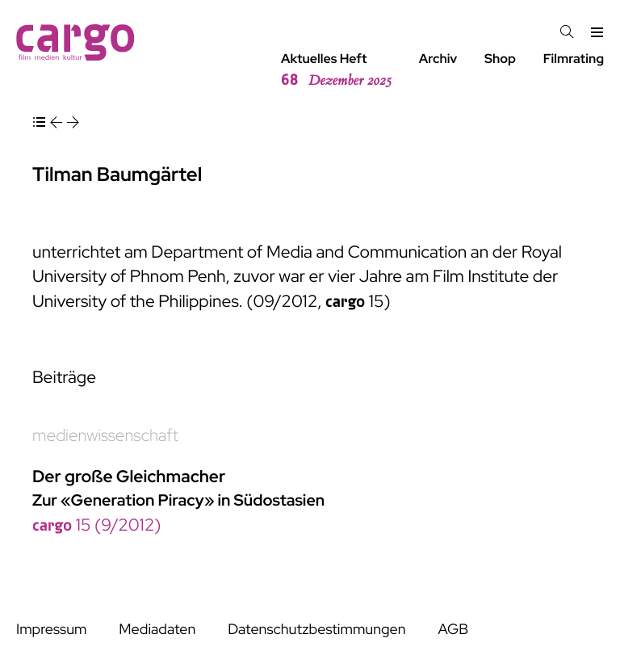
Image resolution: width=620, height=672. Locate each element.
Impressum (51, 630)
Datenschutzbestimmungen (316, 630)
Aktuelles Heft (336, 70)
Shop (500, 59)
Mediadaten (157, 630)
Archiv (438, 59)
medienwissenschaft (105, 436)
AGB (453, 630)
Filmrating (574, 59)
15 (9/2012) (96, 525)
